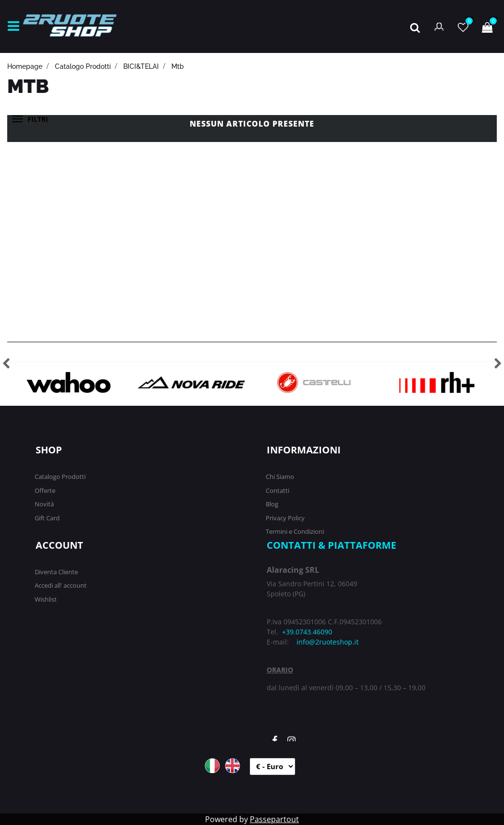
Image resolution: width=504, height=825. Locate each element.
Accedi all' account (61, 585)
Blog (272, 504)
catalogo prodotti (83, 66)
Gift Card (47, 518)
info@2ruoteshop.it (328, 642)
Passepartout (274, 819)
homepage (25, 66)
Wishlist (46, 599)
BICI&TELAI (141, 66)
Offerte (45, 490)
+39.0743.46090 (307, 632)
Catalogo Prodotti (60, 477)
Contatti (278, 490)
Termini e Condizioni (295, 531)
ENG (233, 766)
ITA (212, 766)
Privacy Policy (285, 518)
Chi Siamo (280, 477)
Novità (44, 504)
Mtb (178, 66)
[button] (415, 26)
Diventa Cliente (56, 572)
